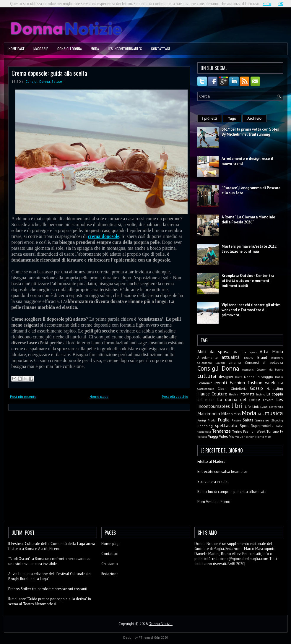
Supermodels (262, 426)
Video (224, 436)
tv (282, 431)
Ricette (236, 420)
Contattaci (160, 49)
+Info (267, 4)
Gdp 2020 (161, 637)
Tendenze (221, 431)
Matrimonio (209, 413)
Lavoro (268, 400)
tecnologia (204, 432)
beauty (249, 358)
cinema (235, 362)
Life (248, 407)
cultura (207, 376)
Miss (237, 414)
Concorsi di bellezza (264, 362)
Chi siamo (110, 564)
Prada (212, 420)
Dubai (279, 377)
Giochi (222, 388)
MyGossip (41, 49)
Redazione (110, 574)
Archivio (254, 119)
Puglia (224, 420)
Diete (239, 377)
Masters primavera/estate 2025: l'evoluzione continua (249, 249)
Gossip (256, 388)
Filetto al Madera (211, 461)
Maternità (276, 407)
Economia (205, 383)
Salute (57, 81)
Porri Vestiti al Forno (214, 502)
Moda (95, 49)
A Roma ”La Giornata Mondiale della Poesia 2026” (248, 220)
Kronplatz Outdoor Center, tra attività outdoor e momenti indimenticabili (248, 281)
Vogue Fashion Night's (250, 437)
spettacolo (226, 425)
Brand (262, 357)
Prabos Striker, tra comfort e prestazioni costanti (48, 589)
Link (256, 407)
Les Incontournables (125, 49)
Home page (17, 49)
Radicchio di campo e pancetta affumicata (232, 492)
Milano (227, 414)
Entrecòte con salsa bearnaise (222, 472)
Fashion (237, 382)
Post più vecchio (175, 396)
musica (274, 413)
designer (226, 377)
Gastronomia (206, 389)
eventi (221, 382)
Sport (244, 426)
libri (237, 406)
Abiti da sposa (214, 351)
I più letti (210, 119)
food (280, 383)
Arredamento (208, 357)
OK (281, 4)
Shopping (205, 426)
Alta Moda (271, 351)
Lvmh (264, 407)
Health (234, 394)
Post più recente (23, 396)
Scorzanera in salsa (213, 482)
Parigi (202, 420)
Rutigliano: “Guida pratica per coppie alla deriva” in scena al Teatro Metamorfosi (50, 601)
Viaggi (213, 436)
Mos (261, 414)
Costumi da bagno (270, 369)
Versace (202, 437)
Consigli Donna (70, 49)
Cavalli (220, 363)
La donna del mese (239, 399)
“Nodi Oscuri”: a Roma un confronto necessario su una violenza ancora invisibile (49, 561)
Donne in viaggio (259, 377)
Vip (232, 436)
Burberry (277, 358)
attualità (231, 357)
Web (268, 437)
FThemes (145, 637)
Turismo (273, 431)
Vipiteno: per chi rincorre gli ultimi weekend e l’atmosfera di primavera (252, 310)
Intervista (247, 394)
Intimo (261, 394)
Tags (232, 119)
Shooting (277, 420)
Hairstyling (275, 388)
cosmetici (248, 369)
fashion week (261, 382)
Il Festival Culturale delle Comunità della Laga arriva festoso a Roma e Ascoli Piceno (52, 546)
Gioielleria (239, 388)
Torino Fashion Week (249, 431)
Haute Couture (212, 394)
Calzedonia (205, 363)
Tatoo (279, 426)
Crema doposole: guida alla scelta (49, 73)
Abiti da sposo (245, 352)
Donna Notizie (161, 624)
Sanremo (262, 420)
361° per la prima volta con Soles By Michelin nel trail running (250, 132)
